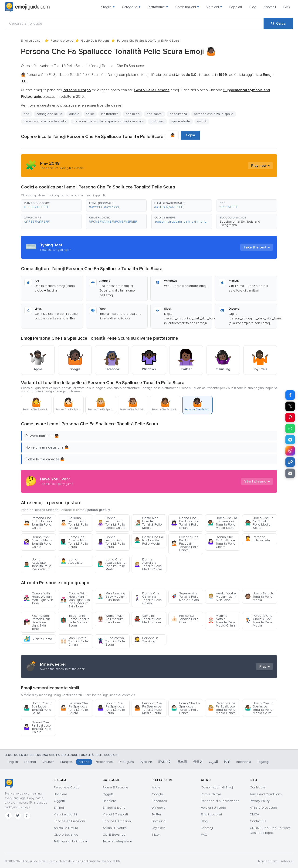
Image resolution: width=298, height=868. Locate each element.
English (13, 762)
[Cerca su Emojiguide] (134, 23)
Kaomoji (270, 7)
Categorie (131, 7)
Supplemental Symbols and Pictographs (240, 223)
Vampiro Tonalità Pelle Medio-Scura (148, 619)
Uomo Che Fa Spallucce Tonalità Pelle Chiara (185, 708)
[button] (51, 205)
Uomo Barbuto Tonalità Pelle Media (259, 597)
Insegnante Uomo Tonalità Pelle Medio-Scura (75, 621)
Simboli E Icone (114, 808)
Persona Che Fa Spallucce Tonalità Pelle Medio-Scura (148, 708)
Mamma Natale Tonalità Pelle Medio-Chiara (222, 621)
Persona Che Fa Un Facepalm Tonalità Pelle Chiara (185, 544)
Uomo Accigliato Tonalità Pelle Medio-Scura (37, 564)
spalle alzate (181, 121)
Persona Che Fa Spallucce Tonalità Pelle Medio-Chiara (222, 708)
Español (30, 762)
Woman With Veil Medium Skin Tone (110, 619)
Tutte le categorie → (117, 841)
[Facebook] (8, 816)
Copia (190, 135)
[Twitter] (18, 816)
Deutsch (48, 762)
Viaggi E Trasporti (115, 814)
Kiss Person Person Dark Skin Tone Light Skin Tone (37, 622)
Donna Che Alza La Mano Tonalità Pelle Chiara (38, 542)
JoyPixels (159, 828)
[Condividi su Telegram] (290, 440)
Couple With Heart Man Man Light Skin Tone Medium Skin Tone (75, 600)
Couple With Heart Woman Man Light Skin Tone (38, 598)
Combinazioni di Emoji (217, 787)
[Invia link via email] (290, 473)
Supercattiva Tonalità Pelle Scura (111, 641)
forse (90, 114)
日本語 (182, 762)
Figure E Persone (115, 787)
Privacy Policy (260, 801)
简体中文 (165, 762)
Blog (253, 7)
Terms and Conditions (266, 794)
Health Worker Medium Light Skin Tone (222, 597)
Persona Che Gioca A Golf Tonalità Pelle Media (259, 621)
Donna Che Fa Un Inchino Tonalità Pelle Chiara (185, 523)
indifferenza (110, 114)
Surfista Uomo (38, 639)
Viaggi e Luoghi (65, 814)
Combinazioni (187, 7)
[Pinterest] (27, 816)
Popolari (236, 7)
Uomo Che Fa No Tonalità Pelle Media (149, 540)
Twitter (156, 814)
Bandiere (61, 794)
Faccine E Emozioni (117, 821)
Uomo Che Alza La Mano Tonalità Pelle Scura (74, 542)
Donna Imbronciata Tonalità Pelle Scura (111, 542)
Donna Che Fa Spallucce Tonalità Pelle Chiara (222, 542)
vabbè (202, 121)
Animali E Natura (115, 828)
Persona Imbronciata (257, 539)
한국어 (198, 762)
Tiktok (156, 835)
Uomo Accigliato (71, 561)
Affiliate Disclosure (263, 808)
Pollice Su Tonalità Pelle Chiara (185, 619)
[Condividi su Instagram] (290, 451)
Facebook (159, 801)
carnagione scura (49, 114)
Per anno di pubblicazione (220, 801)
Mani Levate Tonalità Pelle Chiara (74, 641)
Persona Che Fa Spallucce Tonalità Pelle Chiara (74, 708)
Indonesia (244, 762)
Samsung (159, 821)
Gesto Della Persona (95, 41)
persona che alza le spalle (214, 114)
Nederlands (104, 762)
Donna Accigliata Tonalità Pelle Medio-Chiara (148, 564)
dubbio (74, 114)
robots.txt (287, 861)
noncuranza (178, 114)
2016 (80, 97)
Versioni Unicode (213, 808)
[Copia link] (290, 462)
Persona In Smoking (146, 640)
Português (126, 762)
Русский (146, 762)
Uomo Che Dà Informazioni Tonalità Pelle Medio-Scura (222, 523)
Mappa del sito (268, 861)
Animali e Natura (66, 828)
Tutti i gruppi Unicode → (71, 841)
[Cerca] (278, 23)
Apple (156, 787)
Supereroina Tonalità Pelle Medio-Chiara (185, 597)
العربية (213, 762)
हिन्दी (227, 762)
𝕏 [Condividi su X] (290, 406)
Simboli (59, 808)
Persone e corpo (62, 41)
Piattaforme (158, 7)
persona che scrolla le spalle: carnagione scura (109, 121)
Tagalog (263, 762)
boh (27, 114)
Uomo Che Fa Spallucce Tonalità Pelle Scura (38, 708)
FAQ (287, 7)
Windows (158, 808)
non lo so (133, 114)
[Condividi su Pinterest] (290, 417)
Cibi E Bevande (114, 835)
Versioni (214, 7)
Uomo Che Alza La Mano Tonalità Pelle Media (111, 564)
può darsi (157, 121)
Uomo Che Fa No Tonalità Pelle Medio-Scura (259, 523)
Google (157, 794)
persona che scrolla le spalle (45, 121)
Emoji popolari (211, 814)
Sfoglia (108, 7)
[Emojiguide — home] (27, 7)
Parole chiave (211, 794)
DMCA (254, 814)
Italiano (84, 762)
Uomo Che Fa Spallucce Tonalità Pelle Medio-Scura (259, 708)
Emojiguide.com (32, 41)
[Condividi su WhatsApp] (290, 429)
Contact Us (258, 821)
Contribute (258, 787)
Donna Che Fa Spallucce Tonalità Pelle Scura (111, 708)
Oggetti (59, 801)
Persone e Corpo (67, 787)
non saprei (155, 114)
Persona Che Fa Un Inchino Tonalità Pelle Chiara (38, 523)
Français (66, 762)
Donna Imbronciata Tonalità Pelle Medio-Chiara (111, 523)
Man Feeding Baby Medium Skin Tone (111, 597)
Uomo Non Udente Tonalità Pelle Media (148, 523)
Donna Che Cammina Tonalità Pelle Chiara (148, 598)
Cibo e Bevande (66, 835)
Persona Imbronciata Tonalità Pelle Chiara (74, 523)
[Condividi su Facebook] (290, 395)
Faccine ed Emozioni (69, 821)
